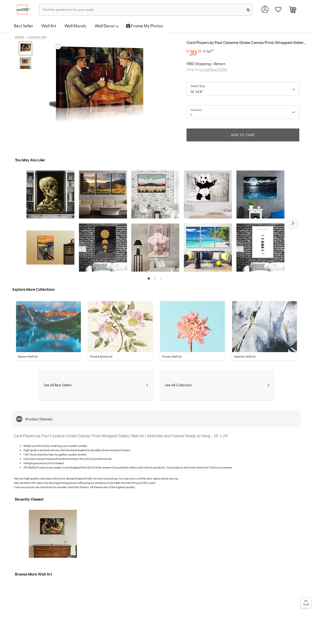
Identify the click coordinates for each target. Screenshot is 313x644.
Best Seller (24, 26)
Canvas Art (38, 37)
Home (20, 37)
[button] (293, 223)
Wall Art (49, 26)
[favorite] (278, 10)
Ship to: (207, 69)
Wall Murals (75, 26)
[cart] (292, 10)
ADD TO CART (243, 135)
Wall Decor (107, 26)
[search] (248, 10)
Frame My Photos (145, 26)
